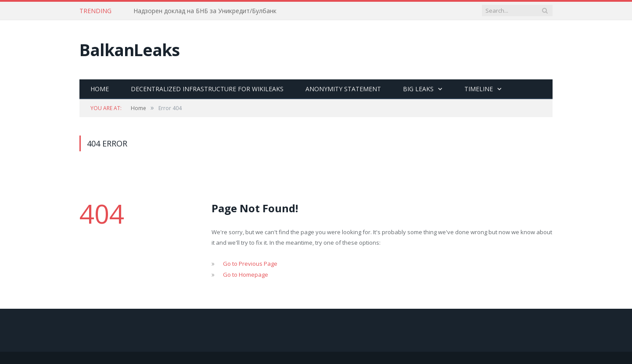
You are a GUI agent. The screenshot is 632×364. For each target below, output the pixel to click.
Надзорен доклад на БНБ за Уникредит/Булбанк (205, 11)
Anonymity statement (343, 89)
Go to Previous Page (250, 264)
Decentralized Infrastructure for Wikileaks (207, 89)
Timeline (479, 89)
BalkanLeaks (129, 50)
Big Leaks (418, 89)
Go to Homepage (246, 275)
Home (100, 89)
